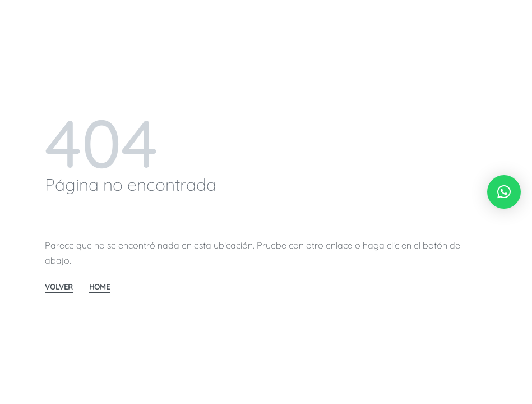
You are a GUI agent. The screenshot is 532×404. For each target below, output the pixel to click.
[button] (504, 192)
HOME (100, 287)
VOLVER (59, 287)
